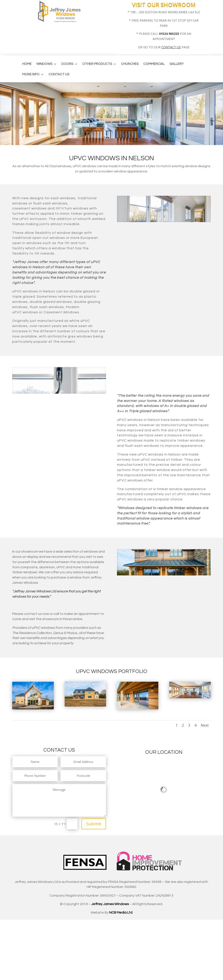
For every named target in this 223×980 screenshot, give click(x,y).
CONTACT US (171, 47)
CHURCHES (130, 64)
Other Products (97, 64)
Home (27, 64)
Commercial (154, 64)
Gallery (177, 64)
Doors (67, 64)
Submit (94, 824)
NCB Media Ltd (121, 913)
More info (31, 74)
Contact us (59, 74)
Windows (44, 64)
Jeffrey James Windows (110, 904)
